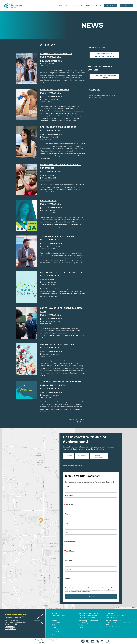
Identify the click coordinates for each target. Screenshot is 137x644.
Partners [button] (110, 613)
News (99, 5)
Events (89, 5)
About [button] (54, 621)
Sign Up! (91, 596)
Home (60, 5)
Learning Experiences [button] (89, 621)
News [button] (54, 634)
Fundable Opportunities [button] (116, 615)
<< (74, 422)
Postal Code (69, 551)
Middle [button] (82, 625)
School (68, 579)
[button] (71, 5)
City (67, 533)
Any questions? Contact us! (72, 466)
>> (84, 422)
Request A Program (99, 456)
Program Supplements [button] (88, 615)
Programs (79, 5)
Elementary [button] (84, 623)
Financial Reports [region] (113, 618)
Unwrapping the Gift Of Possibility (61, 272)
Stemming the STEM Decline (56, 54)
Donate (69, 456)
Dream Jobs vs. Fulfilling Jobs (58, 127)
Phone (67, 514)
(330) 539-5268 (10, 629)
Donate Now (110, 5)
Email (67, 486)
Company (69, 560)
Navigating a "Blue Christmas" (58, 344)
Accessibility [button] (49, 640)
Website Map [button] (58, 640)
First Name (69, 496)
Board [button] (54, 627)
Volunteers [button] (57, 613)
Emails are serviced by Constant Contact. (81, 591)
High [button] (81, 627)
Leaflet (116, 608)
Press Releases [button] (57, 632)
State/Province (70, 542)
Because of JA (48, 200)
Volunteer (82, 456)
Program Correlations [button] (87, 618)
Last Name (69, 505)
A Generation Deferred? (55, 89)
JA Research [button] (56, 630)
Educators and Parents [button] (89, 613)
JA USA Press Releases (104, 56)
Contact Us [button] (10, 627)
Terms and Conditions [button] (25, 640)
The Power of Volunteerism (57, 236)
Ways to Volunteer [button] (59, 615)
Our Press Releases (104, 53)
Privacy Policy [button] (39, 640)
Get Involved (126, 5)
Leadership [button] (56, 623)
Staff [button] (54, 625)
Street (67, 523)
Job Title (68, 570)
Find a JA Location (113, 627)
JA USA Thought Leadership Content (104, 76)
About (68, 5)
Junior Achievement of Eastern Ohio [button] (118, 624)
